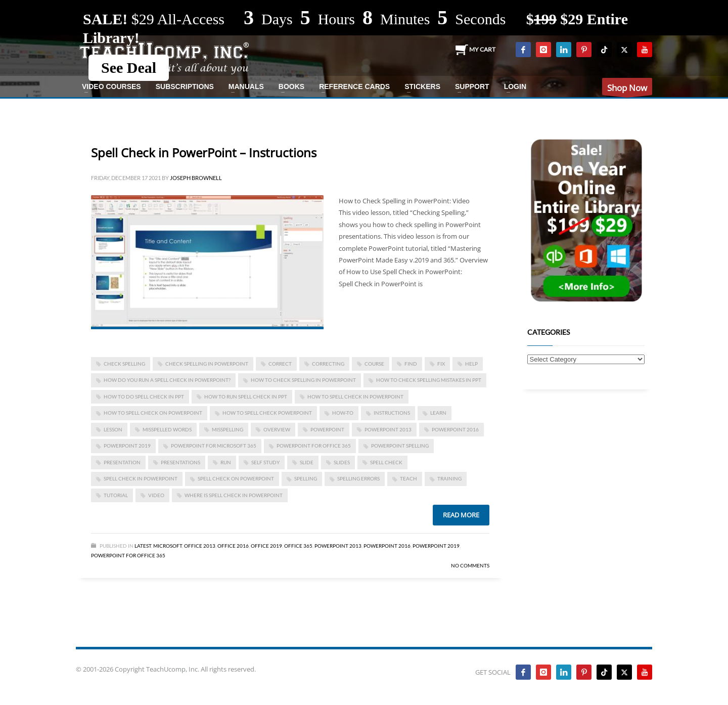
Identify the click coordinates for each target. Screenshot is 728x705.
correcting (328, 364)
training (449, 478)
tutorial (116, 495)
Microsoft (168, 546)
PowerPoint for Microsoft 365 (214, 446)
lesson (113, 429)
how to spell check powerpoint (267, 413)
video (156, 495)
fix (441, 364)
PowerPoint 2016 (455, 429)
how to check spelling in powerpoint (303, 380)
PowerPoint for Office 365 (314, 446)
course (374, 364)
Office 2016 (233, 546)
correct (280, 364)
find (411, 364)
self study (265, 462)
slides (342, 462)
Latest (143, 546)
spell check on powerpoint (236, 478)
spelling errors (358, 478)
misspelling (227, 429)
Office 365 (298, 546)
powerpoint (327, 429)
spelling (306, 478)
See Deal (129, 68)
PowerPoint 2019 (127, 446)
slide (307, 462)
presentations (180, 462)
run (226, 462)
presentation (122, 462)
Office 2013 (200, 546)
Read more (461, 515)
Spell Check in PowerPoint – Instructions (204, 152)
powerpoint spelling (400, 446)
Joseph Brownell (196, 178)
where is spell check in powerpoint (234, 495)
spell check (386, 462)
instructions (392, 413)
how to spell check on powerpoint (153, 413)
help (471, 364)
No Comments (470, 565)
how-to (343, 413)
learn (438, 413)
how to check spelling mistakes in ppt (429, 380)
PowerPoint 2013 (388, 429)
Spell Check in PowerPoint (141, 478)
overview (277, 429)
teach (408, 478)
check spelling (124, 364)
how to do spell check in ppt (144, 396)
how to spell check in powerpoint (355, 396)
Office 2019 (266, 546)
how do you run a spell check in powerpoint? (167, 380)
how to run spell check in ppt (246, 396)
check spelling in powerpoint (207, 364)
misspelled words (167, 429)
